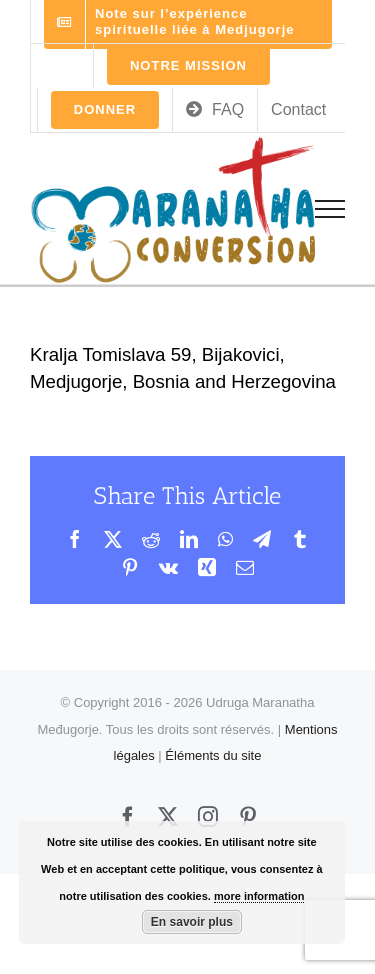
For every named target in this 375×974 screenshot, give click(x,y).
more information (259, 896)
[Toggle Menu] (330, 209)
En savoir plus (192, 922)
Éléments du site (213, 755)
